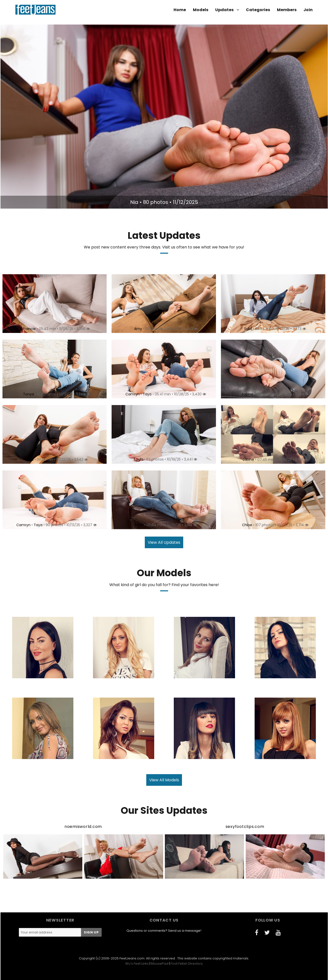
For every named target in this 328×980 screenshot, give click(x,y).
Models (201, 10)
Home (180, 10)
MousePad (160, 964)
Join (308, 10)
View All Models (164, 780)
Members (287, 10)
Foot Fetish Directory (187, 964)
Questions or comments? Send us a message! (164, 931)
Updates (224, 10)
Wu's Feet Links (137, 964)
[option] (164, 117)
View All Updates (164, 542)
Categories (258, 10)
